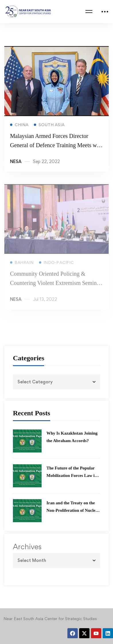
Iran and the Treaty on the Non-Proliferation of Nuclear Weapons (73, 510)
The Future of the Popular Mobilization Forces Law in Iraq (72, 476)
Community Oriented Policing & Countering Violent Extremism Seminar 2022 (56, 286)
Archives (27, 547)
